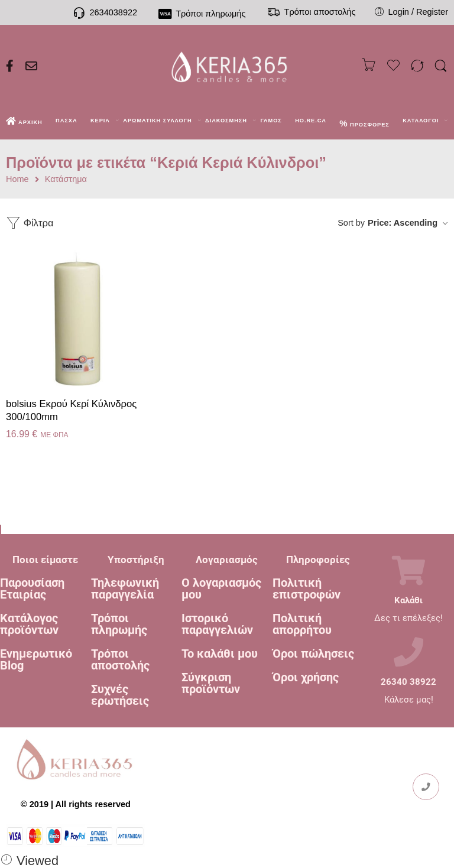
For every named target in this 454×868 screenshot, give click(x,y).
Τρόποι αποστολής (120, 659)
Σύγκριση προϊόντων (211, 683)
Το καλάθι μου (220, 654)
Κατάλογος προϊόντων (29, 624)
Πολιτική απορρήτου (302, 624)
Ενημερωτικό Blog (36, 659)
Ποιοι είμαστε (45, 560)
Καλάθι (408, 601)
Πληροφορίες (318, 560)
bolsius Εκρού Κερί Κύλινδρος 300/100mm (71, 410)
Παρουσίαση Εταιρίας (32, 589)
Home (17, 179)
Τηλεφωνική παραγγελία (125, 589)
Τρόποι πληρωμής (119, 624)
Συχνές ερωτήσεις (120, 695)
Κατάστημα (66, 179)
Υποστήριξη (136, 560)
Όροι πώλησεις (313, 654)
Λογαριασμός (227, 560)
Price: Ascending (403, 223)
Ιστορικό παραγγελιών (217, 624)
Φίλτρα (30, 223)
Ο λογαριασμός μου (221, 589)
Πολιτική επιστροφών (307, 589)
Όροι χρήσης (306, 677)
